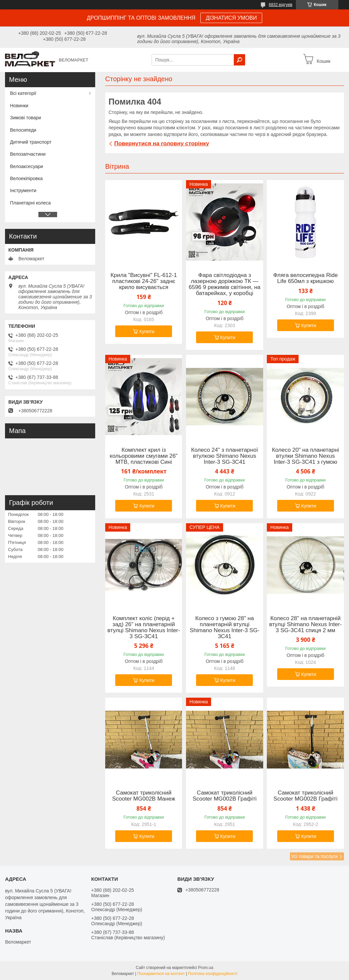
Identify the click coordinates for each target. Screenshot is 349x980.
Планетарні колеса (30, 203)
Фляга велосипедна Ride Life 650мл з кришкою (306, 278)
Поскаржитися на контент (161, 974)
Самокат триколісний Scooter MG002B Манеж (144, 796)
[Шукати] (239, 60)
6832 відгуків (281, 5)
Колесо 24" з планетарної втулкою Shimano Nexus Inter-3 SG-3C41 (224, 456)
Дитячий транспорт (31, 142)
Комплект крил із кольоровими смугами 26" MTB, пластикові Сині (144, 456)
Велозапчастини (28, 154)
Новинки (19, 106)
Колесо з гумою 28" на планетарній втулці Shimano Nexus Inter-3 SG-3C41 (225, 627)
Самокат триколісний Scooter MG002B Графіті (225, 796)
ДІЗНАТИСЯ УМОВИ (231, 18)
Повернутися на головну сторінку (162, 144)
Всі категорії (23, 93)
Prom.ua (206, 968)
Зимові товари (26, 118)
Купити (147, 331)
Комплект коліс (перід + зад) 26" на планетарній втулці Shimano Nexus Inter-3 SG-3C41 (144, 627)
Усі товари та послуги (314, 856)
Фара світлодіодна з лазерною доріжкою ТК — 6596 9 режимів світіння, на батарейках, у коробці (225, 284)
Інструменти (23, 190)
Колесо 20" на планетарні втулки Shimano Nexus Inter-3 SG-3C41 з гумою (305, 456)
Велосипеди (23, 130)
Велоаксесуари (27, 166)
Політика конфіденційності (213, 974)
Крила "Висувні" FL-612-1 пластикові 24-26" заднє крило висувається (144, 281)
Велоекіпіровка (26, 178)
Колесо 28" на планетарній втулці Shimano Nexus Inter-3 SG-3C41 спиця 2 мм (305, 624)
